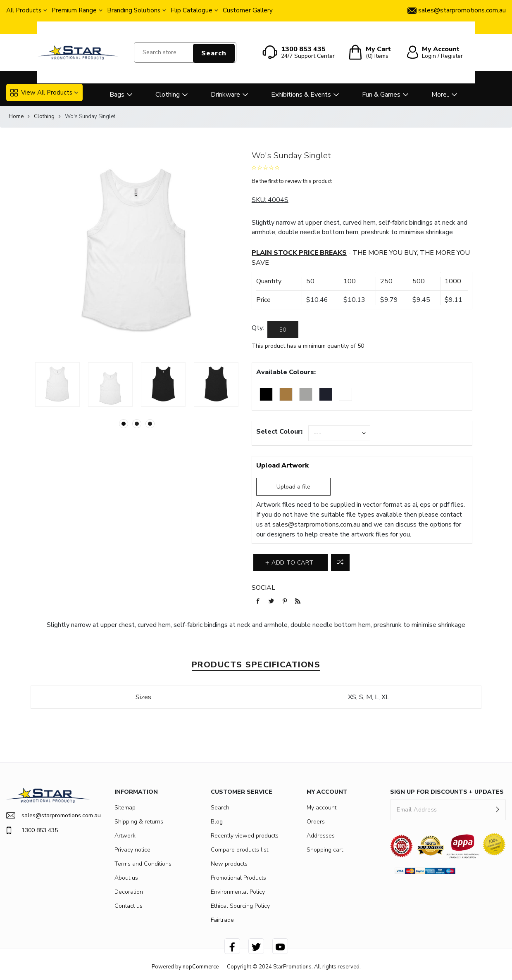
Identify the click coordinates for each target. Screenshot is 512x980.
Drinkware (225, 95)
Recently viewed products (245, 836)
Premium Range (74, 10)
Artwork (125, 836)
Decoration (129, 892)
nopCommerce (201, 967)
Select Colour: (279, 432)
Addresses (321, 836)
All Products (24, 10)
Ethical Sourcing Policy (240, 906)
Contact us (129, 906)
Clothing (168, 95)
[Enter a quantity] (283, 330)
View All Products (41, 93)
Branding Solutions (134, 10)
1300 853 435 (32, 831)
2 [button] (137, 424)
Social (263, 588)
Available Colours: (286, 372)
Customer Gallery (248, 10)
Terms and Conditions (143, 864)
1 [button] (124, 424)
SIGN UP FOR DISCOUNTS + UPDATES (447, 792)
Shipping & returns (139, 822)
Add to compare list (340, 562)
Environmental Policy (238, 892)
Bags (117, 95)
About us (126, 878)
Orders (316, 822)
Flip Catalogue (192, 10)
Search (214, 53)
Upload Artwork (282, 465)
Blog (217, 822)
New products (229, 864)
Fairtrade (222, 920)
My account (321, 808)
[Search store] (185, 52)
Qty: (258, 328)
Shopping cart (325, 850)
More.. (440, 95)
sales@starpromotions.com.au (316, 524)
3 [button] (150, 424)
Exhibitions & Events (301, 95)
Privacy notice (132, 850)
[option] (57, 384)
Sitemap (125, 808)
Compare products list (239, 850)
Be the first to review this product (292, 181)
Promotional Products (238, 878)
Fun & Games (381, 95)
